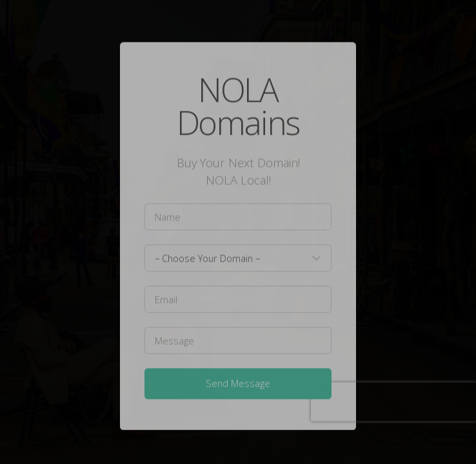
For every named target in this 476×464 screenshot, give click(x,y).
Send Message (238, 385)
